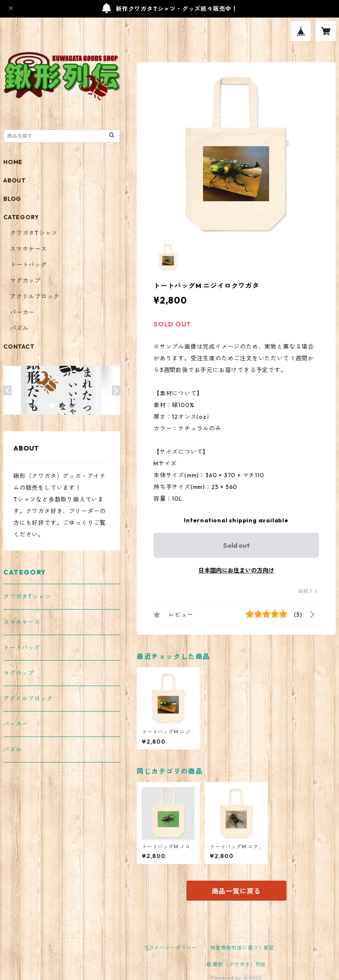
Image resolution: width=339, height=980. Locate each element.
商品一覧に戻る (236, 891)
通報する (308, 591)
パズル (19, 328)
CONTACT (19, 347)
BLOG (12, 199)
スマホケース (29, 249)
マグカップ (25, 281)
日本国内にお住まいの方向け (236, 570)
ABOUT (15, 180)
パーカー (22, 312)
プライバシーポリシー (170, 948)
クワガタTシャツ (34, 233)
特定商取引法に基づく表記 (242, 948)
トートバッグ (29, 265)
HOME (13, 162)
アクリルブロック (35, 296)
